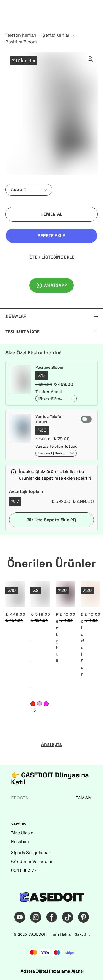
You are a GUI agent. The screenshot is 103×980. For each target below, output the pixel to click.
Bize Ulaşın (22, 833)
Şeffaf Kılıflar (56, 35)
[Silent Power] (15, 594)
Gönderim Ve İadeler (32, 861)
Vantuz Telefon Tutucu (50, 419)
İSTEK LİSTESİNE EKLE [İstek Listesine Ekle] (52, 257)
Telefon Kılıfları (21, 35)
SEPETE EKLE (51, 236)
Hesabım (20, 842)
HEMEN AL (51, 214)
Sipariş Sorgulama (30, 853)
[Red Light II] (66, 594)
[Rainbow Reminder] (40, 594)
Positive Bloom (21, 42)
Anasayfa (51, 744)
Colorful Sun (83, 644)
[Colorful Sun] (91, 594)
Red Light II (58, 638)
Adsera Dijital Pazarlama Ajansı (52, 971)
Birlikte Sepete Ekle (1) (51, 520)
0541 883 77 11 (26, 870)
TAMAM (84, 798)
